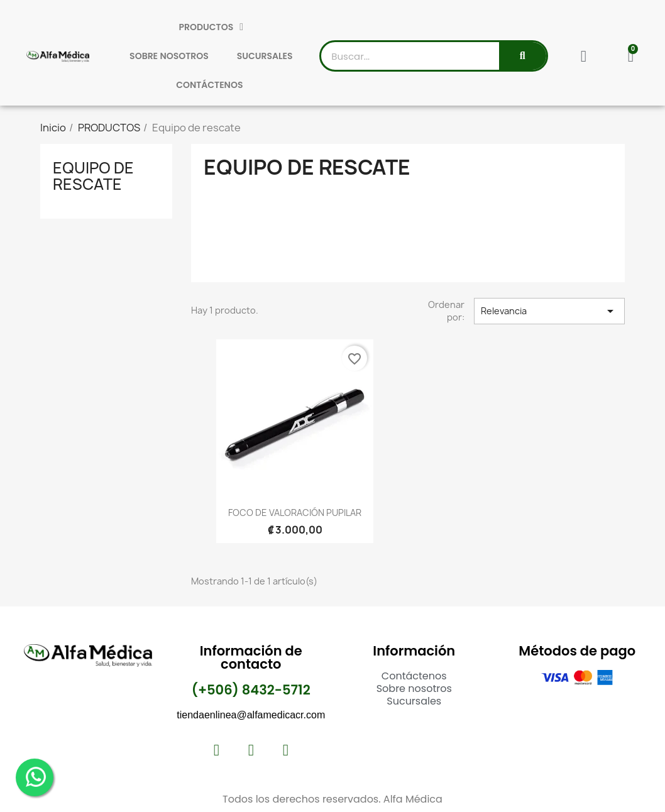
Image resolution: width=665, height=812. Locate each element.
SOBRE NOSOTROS (169, 56)
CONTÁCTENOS (209, 85)
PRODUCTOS (211, 27)
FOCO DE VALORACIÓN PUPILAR (295, 513)
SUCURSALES (265, 56)
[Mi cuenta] (584, 56)
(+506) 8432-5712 (251, 690)
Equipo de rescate (93, 176)
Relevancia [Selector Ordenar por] (549, 311)
